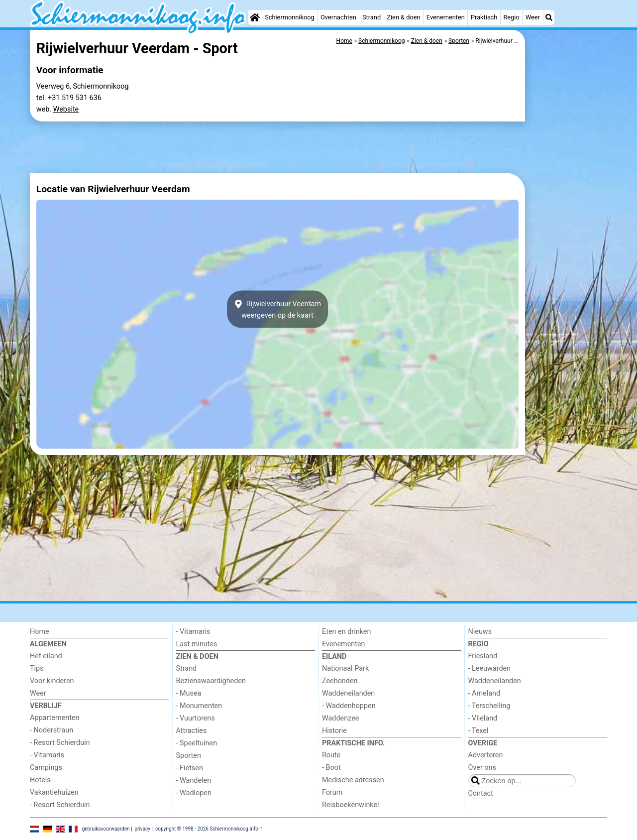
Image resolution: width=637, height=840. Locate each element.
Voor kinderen (52, 681)
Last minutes (197, 644)
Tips (37, 668)
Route (331, 755)
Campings (46, 768)
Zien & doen (403, 17)
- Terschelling (489, 706)
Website (66, 109)
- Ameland (484, 693)
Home (40, 632)
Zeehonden (340, 681)
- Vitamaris (47, 755)
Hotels (40, 780)
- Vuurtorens (196, 718)
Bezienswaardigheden (211, 681)
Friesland (483, 656)
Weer (533, 17)
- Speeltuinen (197, 743)
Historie (334, 731)
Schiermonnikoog (290, 17)
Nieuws (480, 632)
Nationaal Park (345, 668)
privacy (142, 828)
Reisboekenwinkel (351, 805)
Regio (511, 17)
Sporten (189, 756)
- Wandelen (194, 780)
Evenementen (446, 17)
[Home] (255, 17)
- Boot (331, 768)
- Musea (189, 693)
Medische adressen (353, 780)
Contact (481, 793)
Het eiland (46, 656)
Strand (372, 17)
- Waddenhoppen (349, 706)
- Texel (478, 731)
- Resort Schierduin (60, 743)
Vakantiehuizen (54, 792)
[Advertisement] (567, 179)
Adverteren (486, 755)
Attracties (192, 731)
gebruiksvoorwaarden (106, 828)
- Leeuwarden (490, 668)
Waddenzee (340, 718)
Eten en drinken (346, 632)
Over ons (482, 768)
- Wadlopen (194, 793)
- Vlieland (483, 718)
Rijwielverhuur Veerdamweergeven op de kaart (277, 309)
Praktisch (484, 17)
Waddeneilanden (348, 693)
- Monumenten (199, 706)
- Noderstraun (52, 730)
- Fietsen (190, 768)
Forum (332, 792)
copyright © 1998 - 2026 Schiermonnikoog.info (207, 828)
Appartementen (54, 718)
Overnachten (338, 17)
